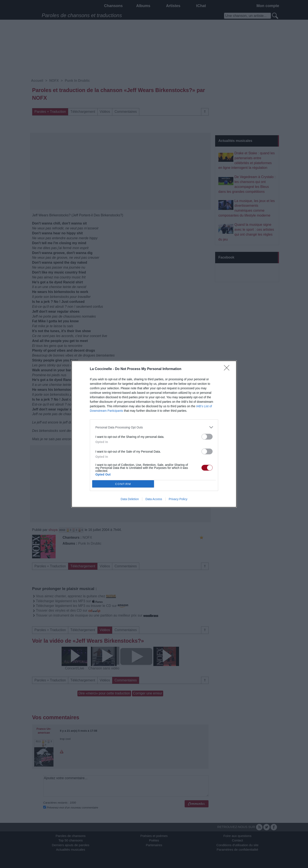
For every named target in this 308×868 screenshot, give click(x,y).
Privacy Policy (178, 499)
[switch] (207, 437)
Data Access (154, 499)
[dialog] (154, 434)
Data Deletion (130, 499)
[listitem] (154, 427)
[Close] (228, 369)
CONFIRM (123, 484)
